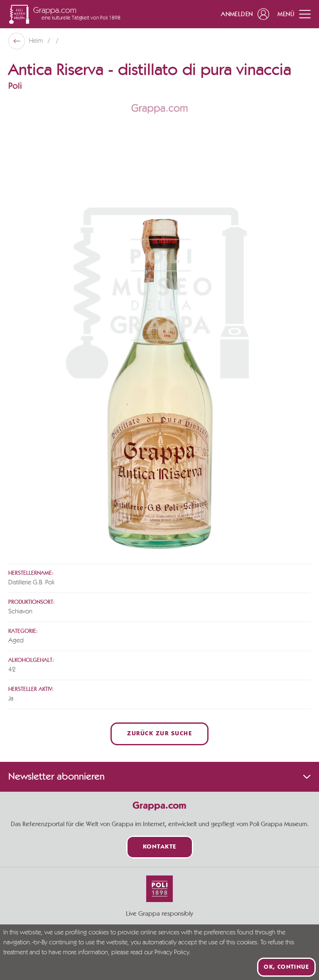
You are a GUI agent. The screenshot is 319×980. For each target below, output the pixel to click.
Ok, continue (286, 967)
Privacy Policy (172, 953)
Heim (37, 41)
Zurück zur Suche (159, 734)
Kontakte (160, 847)
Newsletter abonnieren (159, 777)
